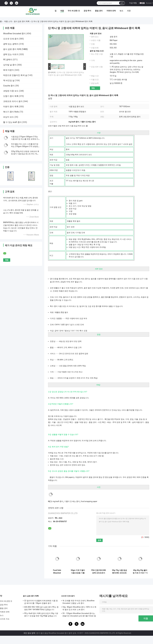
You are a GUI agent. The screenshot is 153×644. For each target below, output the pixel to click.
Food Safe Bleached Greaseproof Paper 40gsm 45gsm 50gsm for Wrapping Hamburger (57, 572)
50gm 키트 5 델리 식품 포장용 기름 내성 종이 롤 (78, 572)
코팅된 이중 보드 (11, 91)
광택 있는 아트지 (11, 54)
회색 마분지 (9, 70)
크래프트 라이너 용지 (13, 101)
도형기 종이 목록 (11, 96)
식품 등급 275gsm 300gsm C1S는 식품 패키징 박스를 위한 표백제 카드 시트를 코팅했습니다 (25, 139)
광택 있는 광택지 (11, 44)
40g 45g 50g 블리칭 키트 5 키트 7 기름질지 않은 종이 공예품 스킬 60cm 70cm (140, 572)
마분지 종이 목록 (11, 107)
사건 (129, 11)
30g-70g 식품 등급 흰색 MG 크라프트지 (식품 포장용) (119, 572)
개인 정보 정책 (29, 633)
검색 (122, 3)
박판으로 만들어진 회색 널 (15, 75)
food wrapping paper (89, 501)
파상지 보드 (9, 117)
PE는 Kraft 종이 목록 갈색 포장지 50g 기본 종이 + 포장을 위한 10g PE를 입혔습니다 (41, 615)
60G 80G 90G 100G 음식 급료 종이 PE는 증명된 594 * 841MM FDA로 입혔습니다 (41, 608)
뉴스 (121, 11)
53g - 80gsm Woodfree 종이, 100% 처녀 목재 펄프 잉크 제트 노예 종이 (79, 608)
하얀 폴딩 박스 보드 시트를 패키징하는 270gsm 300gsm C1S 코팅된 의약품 (25, 146)
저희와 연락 (111, 11)
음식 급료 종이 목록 (22, 21)
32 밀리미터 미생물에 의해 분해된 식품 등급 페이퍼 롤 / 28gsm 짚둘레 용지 (41, 602)
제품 (62, 11)
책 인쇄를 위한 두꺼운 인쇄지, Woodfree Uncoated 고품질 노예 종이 (78, 602)
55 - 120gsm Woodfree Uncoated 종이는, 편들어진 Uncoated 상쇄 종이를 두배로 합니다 (79, 615)
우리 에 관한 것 (74, 11)
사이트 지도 (5, 619)
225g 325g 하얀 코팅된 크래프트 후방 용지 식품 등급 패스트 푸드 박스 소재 (25, 154)
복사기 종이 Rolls (11, 112)
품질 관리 (99, 11)
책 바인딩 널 (9, 80)
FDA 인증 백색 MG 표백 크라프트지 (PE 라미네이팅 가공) (99, 572)
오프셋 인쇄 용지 (11, 39)
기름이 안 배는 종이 (72, 501)
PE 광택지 (8, 60)
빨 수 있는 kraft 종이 (12, 122)
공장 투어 (87, 11)
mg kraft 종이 (58, 501)
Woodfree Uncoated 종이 (14, 34)
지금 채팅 (133, 3)
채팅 (93, 88)
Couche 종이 (9, 86)
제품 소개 (8, 21)
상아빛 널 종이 (10, 65)
